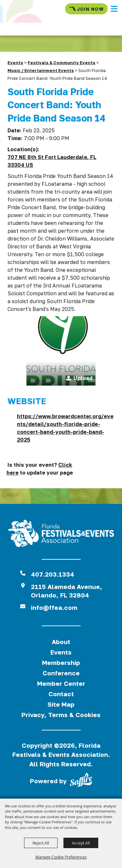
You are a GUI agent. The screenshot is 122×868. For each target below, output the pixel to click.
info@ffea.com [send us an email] (54, 607)
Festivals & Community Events (61, 63)
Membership (61, 662)
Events (15, 63)
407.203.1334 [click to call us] (53, 574)
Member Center (61, 683)
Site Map (61, 704)
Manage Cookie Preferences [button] (61, 857)
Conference (61, 673)
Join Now (86, 9)
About (61, 642)
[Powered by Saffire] (81, 781)
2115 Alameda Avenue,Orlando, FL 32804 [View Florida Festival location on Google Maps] (67, 591)
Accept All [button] (81, 843)
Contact (61, 694)
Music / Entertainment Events (41, 70)
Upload (83, 378)
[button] (114, 9)
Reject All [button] (41, 843)
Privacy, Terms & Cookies (61, 715)
